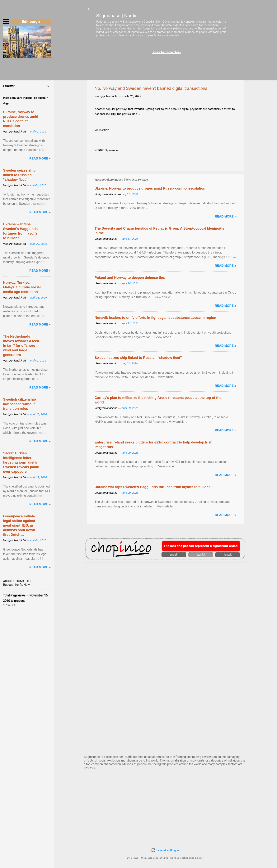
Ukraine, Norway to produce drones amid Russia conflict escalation (150, 188)
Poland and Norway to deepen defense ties (130, 278)
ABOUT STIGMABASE (18, 581)
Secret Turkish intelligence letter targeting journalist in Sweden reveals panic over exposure (21, 462)
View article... (103, 130)
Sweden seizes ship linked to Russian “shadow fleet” (138, 358)
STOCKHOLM (165, 738)
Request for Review (16, 585)
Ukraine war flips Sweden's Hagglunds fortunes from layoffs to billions (153, 487)
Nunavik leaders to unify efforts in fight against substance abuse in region (155, 318)
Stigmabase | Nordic (117, 16)
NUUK (165, 674)
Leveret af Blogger (165, 850)
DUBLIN (165, 610)
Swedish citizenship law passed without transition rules (19, 404)
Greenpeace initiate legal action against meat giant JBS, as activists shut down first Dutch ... (19, 525)
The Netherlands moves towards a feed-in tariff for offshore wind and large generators (22, 346)
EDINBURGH (165, 642)
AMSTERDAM (165, 579)
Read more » (225, 216)
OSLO (165, 706)
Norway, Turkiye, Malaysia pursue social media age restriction (22, 287)
